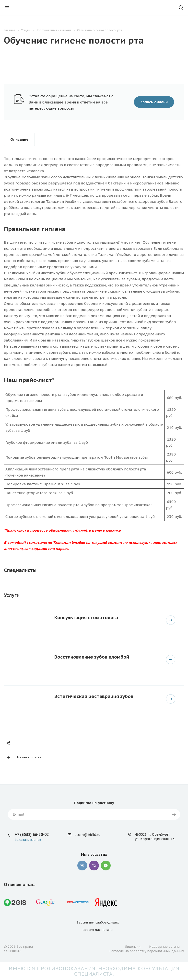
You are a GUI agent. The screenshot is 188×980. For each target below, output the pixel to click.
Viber (94, 866)
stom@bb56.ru (88, 835)
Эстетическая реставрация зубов (94, 696)
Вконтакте (82, 866)
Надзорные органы (165, 947)
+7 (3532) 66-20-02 (32, 834)
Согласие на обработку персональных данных (147, 951)
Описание (19, 139)
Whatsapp (106, 866)
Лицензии (133, 947)
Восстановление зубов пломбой (92, 657)
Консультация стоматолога (86, 617)
